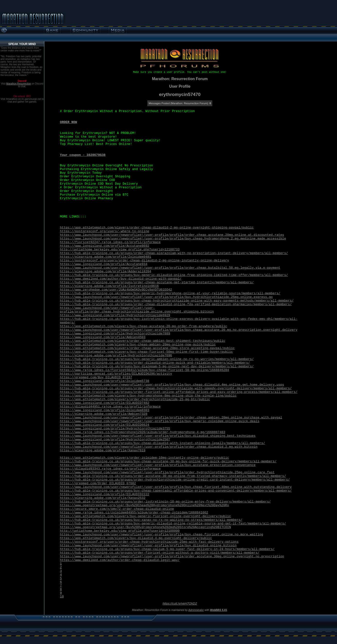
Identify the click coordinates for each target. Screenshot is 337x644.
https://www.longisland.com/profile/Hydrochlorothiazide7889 (115, 334)
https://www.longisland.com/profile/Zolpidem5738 (105, 381)
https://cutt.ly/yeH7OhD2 (180, 603)
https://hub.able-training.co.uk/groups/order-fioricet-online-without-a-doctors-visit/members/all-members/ (160, 553)
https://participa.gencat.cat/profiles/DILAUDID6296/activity (116, 374)
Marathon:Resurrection (19, 84)
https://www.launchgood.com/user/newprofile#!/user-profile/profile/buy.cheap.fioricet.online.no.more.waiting (162, 535)
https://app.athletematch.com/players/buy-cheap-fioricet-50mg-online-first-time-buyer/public (146, 352)
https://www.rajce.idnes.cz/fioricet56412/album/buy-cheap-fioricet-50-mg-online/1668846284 (144, 370)
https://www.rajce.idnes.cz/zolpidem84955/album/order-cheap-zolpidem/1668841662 (134, 513)
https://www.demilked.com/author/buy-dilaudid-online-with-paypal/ (121, 279)
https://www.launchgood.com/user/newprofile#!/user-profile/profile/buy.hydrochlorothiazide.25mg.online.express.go (166, 297)
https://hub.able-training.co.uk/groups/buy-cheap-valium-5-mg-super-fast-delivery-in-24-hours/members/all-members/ (167, 549)
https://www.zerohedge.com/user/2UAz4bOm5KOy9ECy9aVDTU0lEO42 (116, 290)
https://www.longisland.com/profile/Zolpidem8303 (105, 410)
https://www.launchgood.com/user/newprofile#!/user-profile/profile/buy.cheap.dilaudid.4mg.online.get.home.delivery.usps (172, 385)
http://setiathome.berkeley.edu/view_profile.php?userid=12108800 (120, 531)
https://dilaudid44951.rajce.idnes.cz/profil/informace (110, 407)
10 (62, 597)
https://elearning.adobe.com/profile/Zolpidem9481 (105, 257)
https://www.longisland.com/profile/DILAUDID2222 (105, 494)
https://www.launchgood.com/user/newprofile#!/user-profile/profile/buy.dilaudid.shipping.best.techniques (158, 436)
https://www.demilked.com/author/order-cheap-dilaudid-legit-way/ (120, 560)
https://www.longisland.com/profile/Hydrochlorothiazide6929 (115, 315)
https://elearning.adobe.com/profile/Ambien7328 (104, 414)
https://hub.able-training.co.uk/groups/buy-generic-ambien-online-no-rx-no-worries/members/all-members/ (157, 359)
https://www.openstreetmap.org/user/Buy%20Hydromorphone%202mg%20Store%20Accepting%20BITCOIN (145, 527)
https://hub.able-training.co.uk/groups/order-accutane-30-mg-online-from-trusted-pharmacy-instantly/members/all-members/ (173, 476)
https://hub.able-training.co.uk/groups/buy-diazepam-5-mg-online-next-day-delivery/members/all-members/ (157, 366)
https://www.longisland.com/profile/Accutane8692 (105, 246)
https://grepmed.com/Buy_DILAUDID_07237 (96, 377)
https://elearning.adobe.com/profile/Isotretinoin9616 (109, 286)
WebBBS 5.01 (218, 610)
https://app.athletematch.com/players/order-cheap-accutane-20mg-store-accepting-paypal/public (147, 348)
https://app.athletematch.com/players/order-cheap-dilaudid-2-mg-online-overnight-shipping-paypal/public (157, 228)
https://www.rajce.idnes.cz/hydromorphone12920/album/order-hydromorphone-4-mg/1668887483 (143, 432)
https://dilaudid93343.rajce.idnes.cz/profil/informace (110, 469)
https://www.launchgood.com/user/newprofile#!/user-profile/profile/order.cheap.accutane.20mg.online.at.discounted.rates (172, 235)
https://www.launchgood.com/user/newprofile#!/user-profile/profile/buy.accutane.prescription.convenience (158, 465)
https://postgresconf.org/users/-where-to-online (105, 231)
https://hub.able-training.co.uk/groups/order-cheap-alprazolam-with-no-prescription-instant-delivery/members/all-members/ (174, 253)
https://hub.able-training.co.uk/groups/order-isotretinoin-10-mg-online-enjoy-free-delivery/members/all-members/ (165, 502)
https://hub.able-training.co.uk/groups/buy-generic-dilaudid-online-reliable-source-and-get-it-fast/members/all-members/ (173, 524)
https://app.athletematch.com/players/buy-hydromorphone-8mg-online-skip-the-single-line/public (148, 396)
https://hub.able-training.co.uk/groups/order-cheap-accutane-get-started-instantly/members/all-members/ (157, 282)
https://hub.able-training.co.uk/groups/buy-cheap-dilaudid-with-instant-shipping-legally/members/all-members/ (163, 443)
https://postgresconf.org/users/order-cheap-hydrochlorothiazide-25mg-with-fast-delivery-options (149, 542)
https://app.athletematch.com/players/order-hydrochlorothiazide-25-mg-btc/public (135, 399)
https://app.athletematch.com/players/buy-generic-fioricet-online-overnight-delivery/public (145, 516)
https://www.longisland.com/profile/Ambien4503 (103, 337)
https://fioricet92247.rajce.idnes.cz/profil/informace (110, 242)
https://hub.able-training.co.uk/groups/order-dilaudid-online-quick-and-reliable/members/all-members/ (155, 363)
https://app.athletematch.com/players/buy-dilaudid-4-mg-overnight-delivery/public (136, 538)
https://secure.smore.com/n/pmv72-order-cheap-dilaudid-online (117, 509)
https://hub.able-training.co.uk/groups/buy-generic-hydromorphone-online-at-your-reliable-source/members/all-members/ (170, 293)
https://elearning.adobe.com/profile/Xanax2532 (103, 498)
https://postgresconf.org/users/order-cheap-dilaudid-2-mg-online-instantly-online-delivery (144, 260)
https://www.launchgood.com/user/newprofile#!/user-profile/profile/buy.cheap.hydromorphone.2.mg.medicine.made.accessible (173, 239)
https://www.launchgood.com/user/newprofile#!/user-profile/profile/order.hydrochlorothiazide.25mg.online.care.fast (167, 472)
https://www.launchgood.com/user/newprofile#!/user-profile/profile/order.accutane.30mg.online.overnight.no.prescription (172, 556)
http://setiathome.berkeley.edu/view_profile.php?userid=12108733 (120, 250)
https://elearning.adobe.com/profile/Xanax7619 (103, 450)
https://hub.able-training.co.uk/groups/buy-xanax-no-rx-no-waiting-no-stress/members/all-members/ (151, 520)
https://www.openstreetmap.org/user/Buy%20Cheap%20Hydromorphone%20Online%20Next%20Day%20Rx (144, 505)
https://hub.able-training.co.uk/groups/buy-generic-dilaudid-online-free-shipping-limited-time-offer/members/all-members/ (174, 275)
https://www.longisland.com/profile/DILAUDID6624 (105, 425)
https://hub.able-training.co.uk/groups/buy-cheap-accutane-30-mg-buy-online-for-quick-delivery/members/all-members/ (168, 461)
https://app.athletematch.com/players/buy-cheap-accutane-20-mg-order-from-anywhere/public (144, 326)
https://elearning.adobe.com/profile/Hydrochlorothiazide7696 (116, 355)
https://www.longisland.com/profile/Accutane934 (104, 264)
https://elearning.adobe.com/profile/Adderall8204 (105, 271)
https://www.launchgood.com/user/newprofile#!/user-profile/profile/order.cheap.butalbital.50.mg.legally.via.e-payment (170, 268)
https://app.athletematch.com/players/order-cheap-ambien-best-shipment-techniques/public (143, 341)
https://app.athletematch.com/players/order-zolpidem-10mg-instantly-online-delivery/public (144, 458)
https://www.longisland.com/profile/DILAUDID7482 (105, 403)
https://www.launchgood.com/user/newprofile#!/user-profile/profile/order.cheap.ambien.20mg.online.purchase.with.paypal (171, 418)
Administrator (196, 610)
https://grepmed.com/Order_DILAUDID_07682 (98, 483)
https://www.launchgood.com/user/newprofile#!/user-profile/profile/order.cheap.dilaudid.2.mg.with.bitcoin (159, 447)
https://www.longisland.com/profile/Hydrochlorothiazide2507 (115, 440)
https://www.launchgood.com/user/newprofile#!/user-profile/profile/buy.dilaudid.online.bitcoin (148, 545)
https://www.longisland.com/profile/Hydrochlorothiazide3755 (115, 429)
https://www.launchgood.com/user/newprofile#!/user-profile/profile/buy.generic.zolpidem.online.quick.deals (160, 421)
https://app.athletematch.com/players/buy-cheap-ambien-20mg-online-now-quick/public (138, 345)
